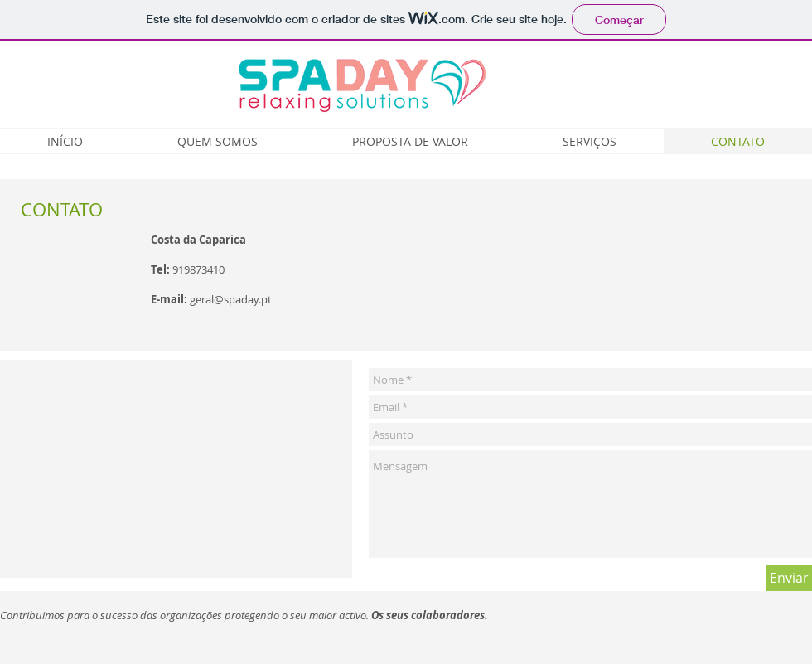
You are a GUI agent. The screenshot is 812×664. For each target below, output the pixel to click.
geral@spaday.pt (231, 299)
